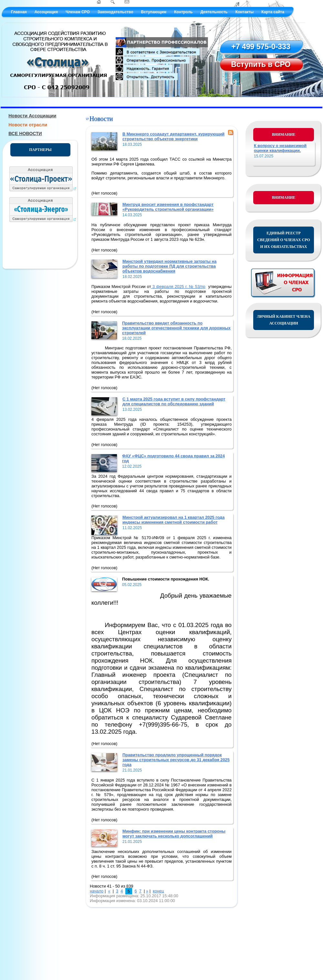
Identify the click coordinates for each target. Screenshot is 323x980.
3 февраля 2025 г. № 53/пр (178, 287)
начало (97, 891)
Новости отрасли (28, 125)
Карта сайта (273, 12)
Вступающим (154, 12)
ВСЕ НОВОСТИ (25, 133)
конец (158, 891)
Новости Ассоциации (32, 116)
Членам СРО (78, 12)
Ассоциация (46, 12)
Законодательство (115, 12)
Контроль (183, 12)
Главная (19, 12)
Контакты (245, 12)
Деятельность (214, 12)
